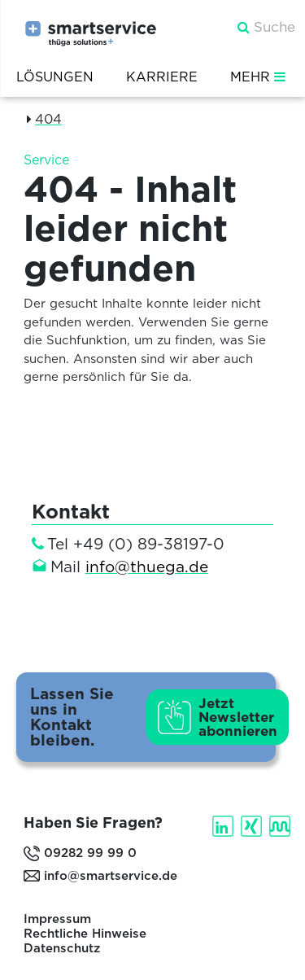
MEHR (259, 77)
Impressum (57, 919)
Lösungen (55, 77)
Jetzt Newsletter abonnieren (238, 717)
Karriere (162, 77)
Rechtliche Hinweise (85, 934)
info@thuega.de (147, 567)
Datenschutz (62, 948)
